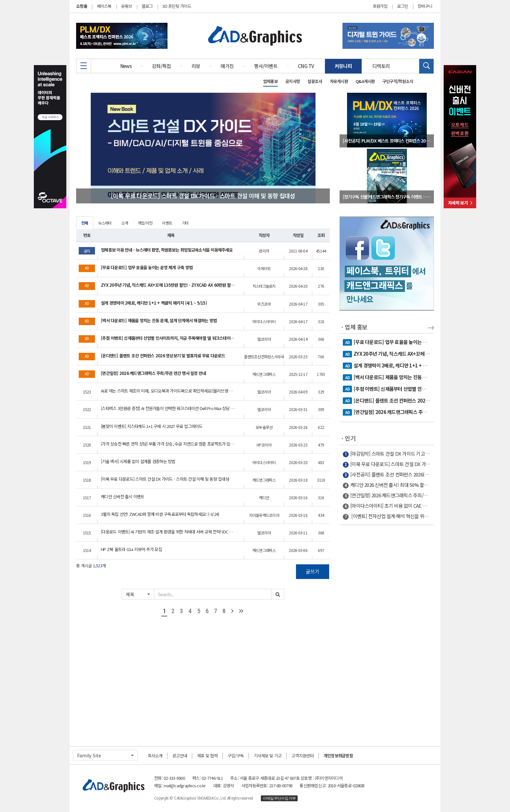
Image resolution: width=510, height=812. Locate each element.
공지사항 (293, 81)
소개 (125, 223)
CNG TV (306, 66)
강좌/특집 (161, 66)
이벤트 (167, 223)
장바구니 (425, 6)
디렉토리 (381, 66)
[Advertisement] (387, 632)
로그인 (403, 6)
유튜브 (127, 6)
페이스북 (104, 6)
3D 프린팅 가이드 (177, 6)
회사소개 (155, 756)
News (126, 66)
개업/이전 (145, 223)
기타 (185, 223)
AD (348, 342)
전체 (85, 223)
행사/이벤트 (266, 66)
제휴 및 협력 (207, 756)
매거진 (227, 66)
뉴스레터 (105, 223)
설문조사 (315, 81)
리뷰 (196, 66)
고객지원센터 (302, 756)
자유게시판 (339, 81)
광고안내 (180, 756)
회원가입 (380, 6)
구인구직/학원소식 (398, 81)
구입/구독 (236, 756)
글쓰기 (313, 571)
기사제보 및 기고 (268, 756)
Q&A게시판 (365, 81)
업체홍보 (270, 81)
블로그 (147, 6)
